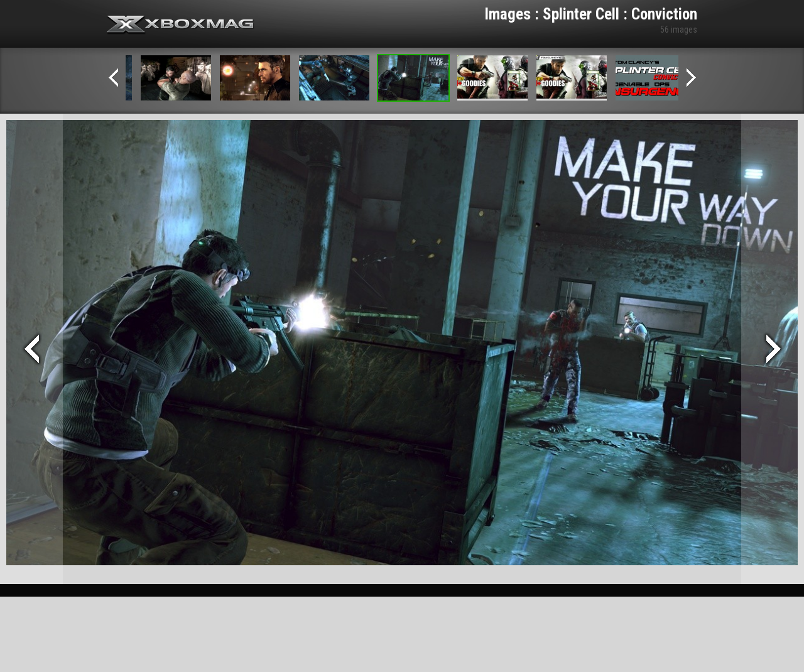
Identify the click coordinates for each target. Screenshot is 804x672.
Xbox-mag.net (181, 25)
